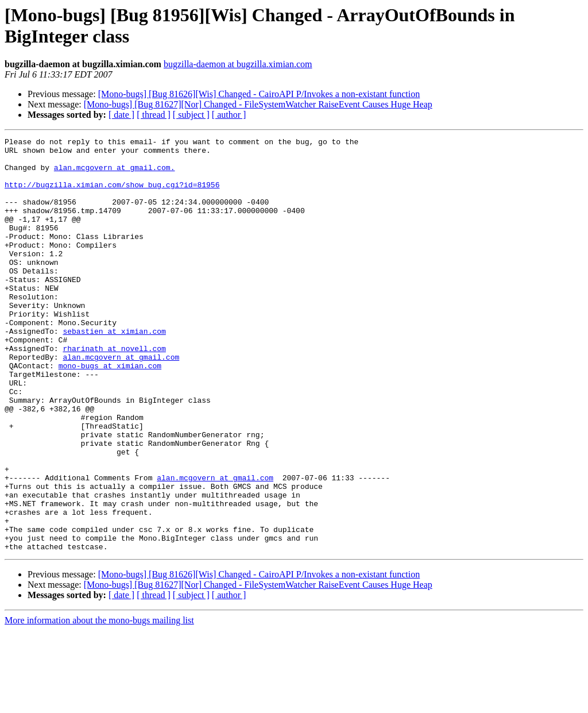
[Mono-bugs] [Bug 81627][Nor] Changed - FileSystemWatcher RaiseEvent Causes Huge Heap (258, 104)
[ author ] (229, 115)
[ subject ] (191, 115)
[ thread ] (154, 115)
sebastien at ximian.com (114, 371)
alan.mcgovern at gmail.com (121, 402)
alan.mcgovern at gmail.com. (115, 174)
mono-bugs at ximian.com (110, 412)
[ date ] (121, 115)
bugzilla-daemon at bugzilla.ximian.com (238, 64)
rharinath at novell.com (114, 391)
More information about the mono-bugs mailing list (99, 703)
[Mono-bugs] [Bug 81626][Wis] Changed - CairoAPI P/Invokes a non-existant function (259, 94)
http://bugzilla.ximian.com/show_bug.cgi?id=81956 (112, 195)
